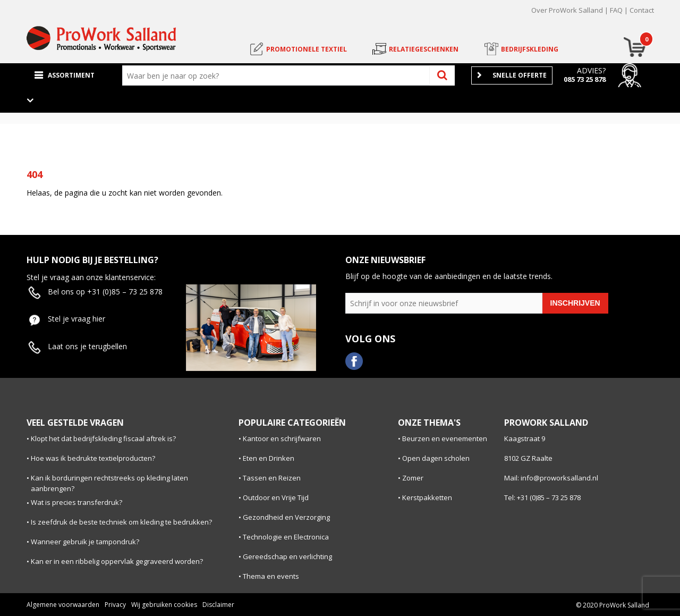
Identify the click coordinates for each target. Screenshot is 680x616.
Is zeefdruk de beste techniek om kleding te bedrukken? (121, 522)
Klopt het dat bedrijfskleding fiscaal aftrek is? (103, 438)
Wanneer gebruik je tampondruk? (85, 542)
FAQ (616, 10)
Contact (642, 10)
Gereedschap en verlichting (287, 556)
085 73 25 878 (585, 79)
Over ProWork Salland (567, 10)
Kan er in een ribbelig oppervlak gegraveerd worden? (117, 561)
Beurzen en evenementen (445, 438)
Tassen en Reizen (272, 478)
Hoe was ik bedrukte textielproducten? (93, 458)
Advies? (591, 70)
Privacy (115, 605)
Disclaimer (218, 605)
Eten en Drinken (269, 458)
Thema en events (271, 576)
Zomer (413, 478)
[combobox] (278, 75)
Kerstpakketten (427, 497)
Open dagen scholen (436, 458)
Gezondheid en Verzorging (286, 517)
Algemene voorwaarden (63, 605)
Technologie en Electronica (286, 537)
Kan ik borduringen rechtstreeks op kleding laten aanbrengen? (109, 483)
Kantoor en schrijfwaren (282, 438)
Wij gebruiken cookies (164, 605)
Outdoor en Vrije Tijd (276, 497)
